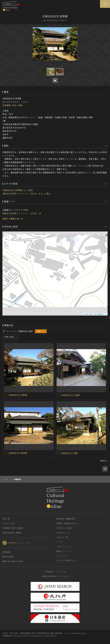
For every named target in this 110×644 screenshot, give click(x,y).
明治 (14, 105)
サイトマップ (62, 556)
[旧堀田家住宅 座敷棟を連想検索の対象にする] (6, 395)
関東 (20, 105)
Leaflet (86, 314)
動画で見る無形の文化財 (13, 561)
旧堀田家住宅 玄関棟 (70, 395)
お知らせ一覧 (62, 537)
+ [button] (6, 235)
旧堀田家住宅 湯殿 (69, 453)
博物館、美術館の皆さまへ (68, 523)
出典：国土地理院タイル (98, 314)
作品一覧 (6, 519)
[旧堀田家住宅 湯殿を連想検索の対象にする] (58, 453)
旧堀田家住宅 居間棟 (12, 190)
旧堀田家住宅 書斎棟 (18, 453)
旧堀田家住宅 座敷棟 (18, 395)
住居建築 (6, 105)
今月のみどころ (63, 533)
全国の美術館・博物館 (12, 533)
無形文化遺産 (8, 557)
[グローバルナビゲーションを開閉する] (105, 4)
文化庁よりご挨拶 (64, 528)
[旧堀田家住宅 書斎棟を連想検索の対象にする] (6, 453)
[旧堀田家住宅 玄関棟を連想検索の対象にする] (58, 395)
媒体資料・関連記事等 (66, 519)
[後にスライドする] (104, 461)
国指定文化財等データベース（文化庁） (20, 194)
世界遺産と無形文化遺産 (13, 528)
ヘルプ (59, 542)
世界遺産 (6, 552)
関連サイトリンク (64, 551)
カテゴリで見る (9, 523)
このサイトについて (65, 546)
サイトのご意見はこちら (67, 560)
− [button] (6, 240)
